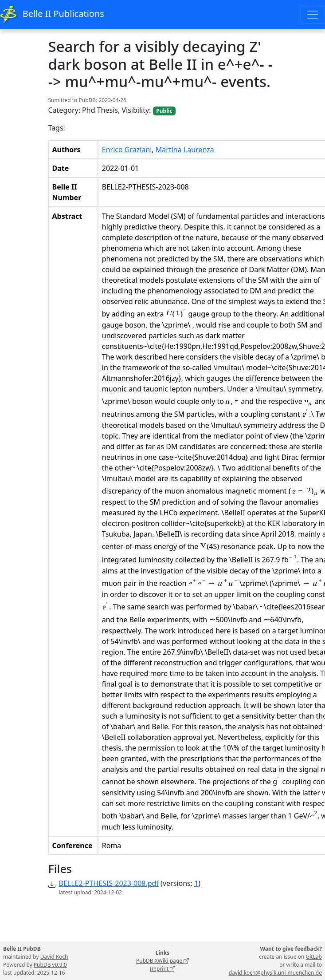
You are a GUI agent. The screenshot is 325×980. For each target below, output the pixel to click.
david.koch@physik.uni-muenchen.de (275, 973)
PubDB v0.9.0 (50, 965)
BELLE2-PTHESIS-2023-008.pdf (109, 883)
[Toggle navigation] (313, 15)
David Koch (54, 957)
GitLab (314, 957)
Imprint (163, 969)
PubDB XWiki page (162, 961)
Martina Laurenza (185, 150)
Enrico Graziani (127, 150)
